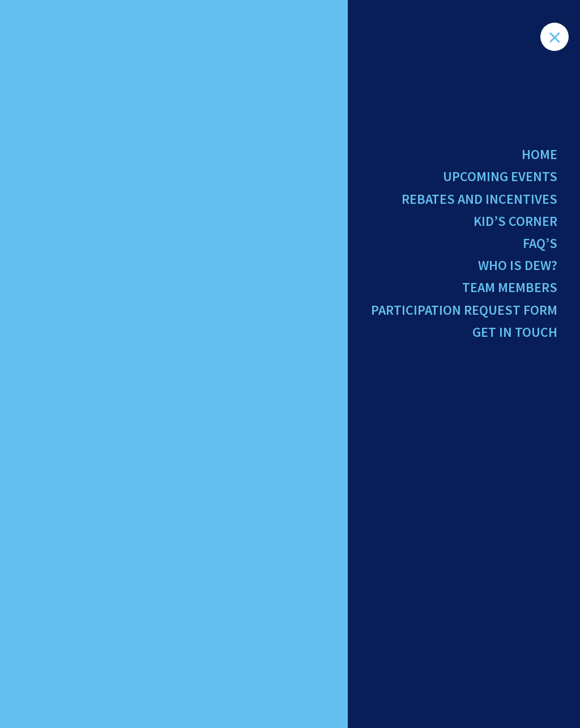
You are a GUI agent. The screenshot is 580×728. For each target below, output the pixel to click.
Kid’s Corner (515, 221)
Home (540, 154)
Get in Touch (515, 332)
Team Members (510, 287)
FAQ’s (540, 243)
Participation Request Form (464, 310)
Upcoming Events (500, 176)
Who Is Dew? (518, 265)
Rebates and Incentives (479, 199)
